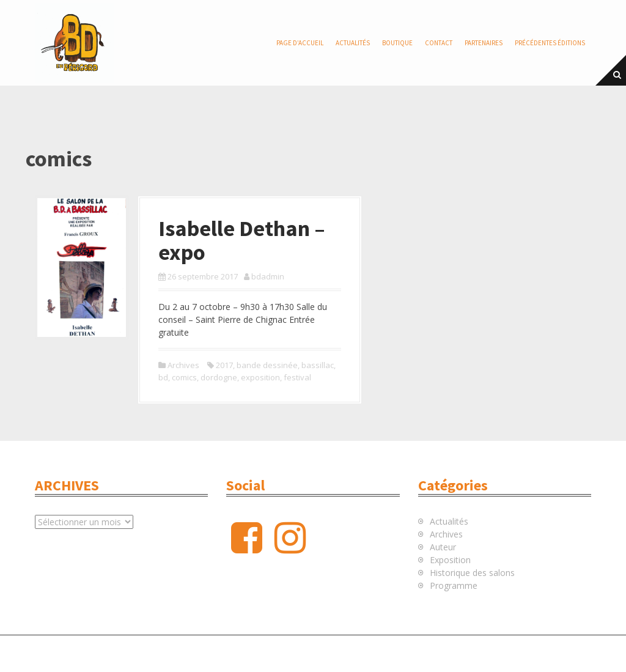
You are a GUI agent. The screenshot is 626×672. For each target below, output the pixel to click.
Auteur (443, 547)
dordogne (219, 377)
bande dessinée (267, 365)
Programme (454, 585)
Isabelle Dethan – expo (242, 241)
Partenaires (484, 43)
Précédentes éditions (550, 43)
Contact (439, 43)
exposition (260, 377)
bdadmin (268, 276)
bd (163, 377)
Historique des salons (472, 573)
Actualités (353, 43)
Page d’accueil (300, 43)
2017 (224, 365)
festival (297, 377)
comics (184, 377)
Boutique (397, 43)
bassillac (318, 365)
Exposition (450, 560)
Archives (183, 365)
